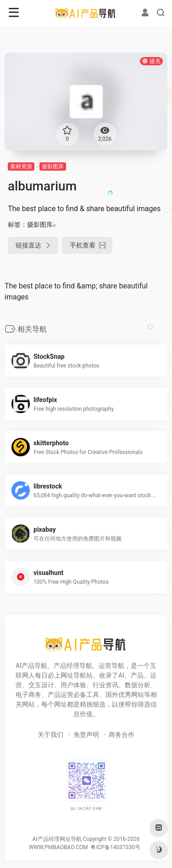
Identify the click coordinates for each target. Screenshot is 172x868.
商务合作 (122, 735)
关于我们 (50, 735)
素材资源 (21, 167)
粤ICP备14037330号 (115, 847)
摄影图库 (53, 167)
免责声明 (86, 735)
